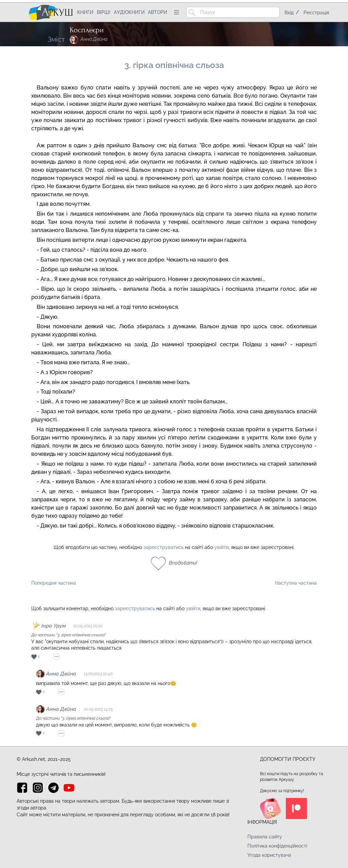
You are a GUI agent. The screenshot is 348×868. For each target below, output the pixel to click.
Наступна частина (296, 583)
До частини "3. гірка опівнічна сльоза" (69, 635)
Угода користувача (269, 855)
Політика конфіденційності (277, 846)
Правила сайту (265, 837)
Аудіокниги (129, 12)
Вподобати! (183, 563)
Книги (85, 12)
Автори (158, 12)
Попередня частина (54, 583)
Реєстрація (316, 13)
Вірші (104, 12)
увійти (222, 547)
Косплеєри (87, 30)
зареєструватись (163, 547)
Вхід (289, 13)
